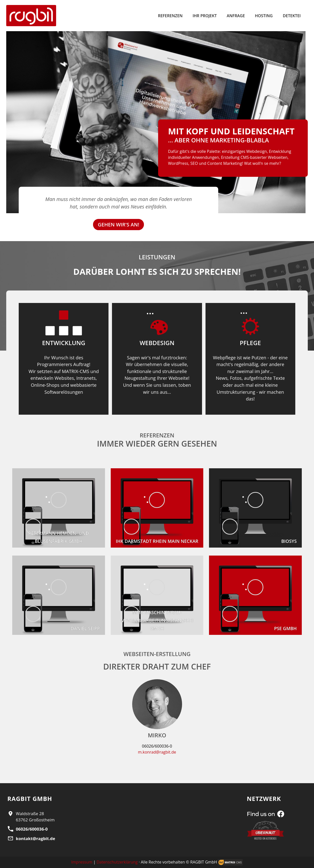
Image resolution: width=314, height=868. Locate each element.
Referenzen (170, 16)
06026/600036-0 (32, 829)
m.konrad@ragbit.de (157, 752)
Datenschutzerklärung (117, 862)
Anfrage (236, 16)
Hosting (264, 16)
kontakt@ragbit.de (36, 838)
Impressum (82, 862)
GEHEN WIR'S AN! (118, 225)
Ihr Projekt (205, 16)
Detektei (292, 16)
